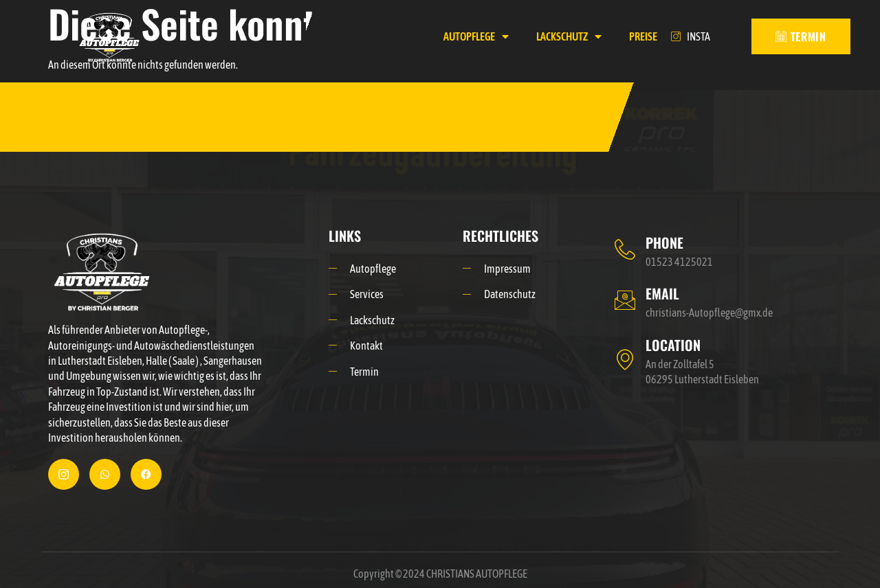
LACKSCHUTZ (569, 36)
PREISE (643, 36)
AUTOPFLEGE (476, 36)
